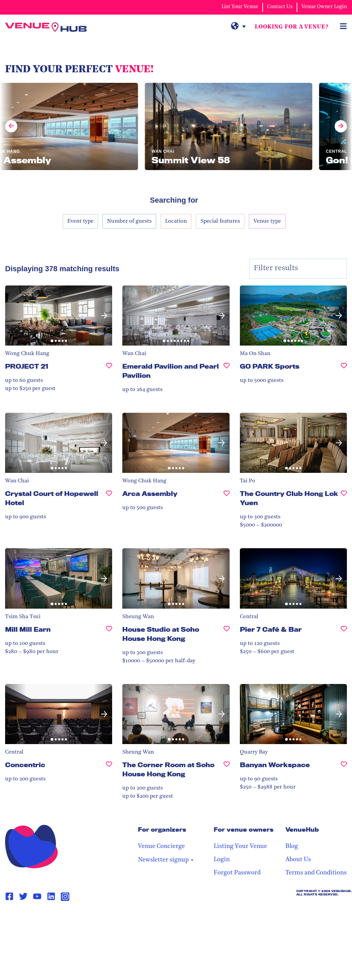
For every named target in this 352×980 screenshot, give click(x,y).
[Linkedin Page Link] (51, 896)
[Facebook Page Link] (9, 896)
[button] (104, 316)
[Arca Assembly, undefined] (227, 496)
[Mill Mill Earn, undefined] (109, 632)
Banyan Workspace (275, 765)
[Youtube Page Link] (37, 896)
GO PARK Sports (270, 366)
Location (176, 221)
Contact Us (280, 7)
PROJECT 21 (27, 366)
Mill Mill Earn (28, 629)
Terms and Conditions (316, 873)
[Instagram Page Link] (65, 897)
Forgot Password (237, 873)
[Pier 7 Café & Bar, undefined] (344, 632)
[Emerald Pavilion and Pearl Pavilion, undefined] (227, 374)
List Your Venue (240, 7)
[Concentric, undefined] (109, 768)
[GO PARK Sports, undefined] (344, 369)
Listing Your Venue (240, 846)
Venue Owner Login (324, 7)
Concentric (25, 765)
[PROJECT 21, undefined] (109, 369)
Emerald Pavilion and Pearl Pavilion (171, 371)
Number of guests (129, 221)
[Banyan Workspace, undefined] (344, 768)
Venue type (267, 221)
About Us (298, 860)
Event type (80, 221)
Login (222, 860)
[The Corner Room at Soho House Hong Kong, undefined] (227, 772)
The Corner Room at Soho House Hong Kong (168, 769)
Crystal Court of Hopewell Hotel (52, 498)
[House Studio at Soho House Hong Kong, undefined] (227, 637)
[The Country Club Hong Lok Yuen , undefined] (344, 501)
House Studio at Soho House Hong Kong (161, 634)
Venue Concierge (161, 846)
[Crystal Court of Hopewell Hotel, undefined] (109, 501)
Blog (292, 846)
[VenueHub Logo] (46, 27)
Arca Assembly (150, 494)
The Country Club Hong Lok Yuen (289, 498)
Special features (220, 221)
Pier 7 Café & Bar (271, 629)
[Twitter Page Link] (23, 896)
